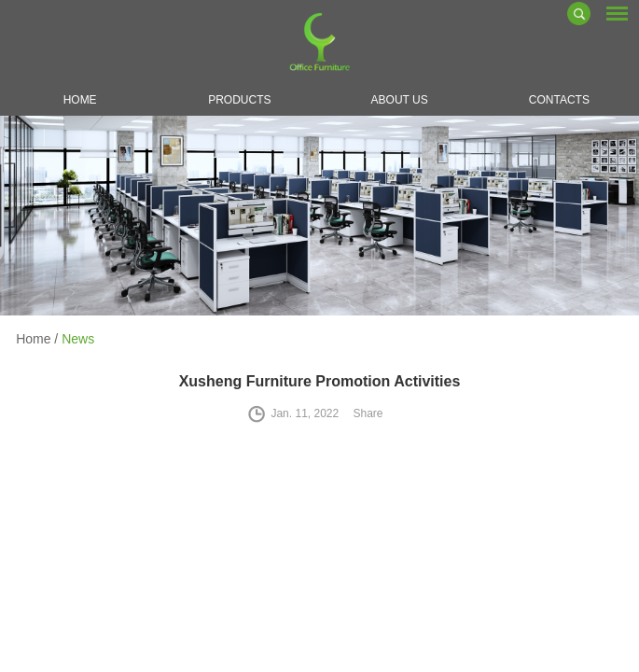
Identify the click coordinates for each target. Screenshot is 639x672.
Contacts (559, 100)
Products (239, 100)
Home (80, 100)
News (78, 339)
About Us (400, 100)
